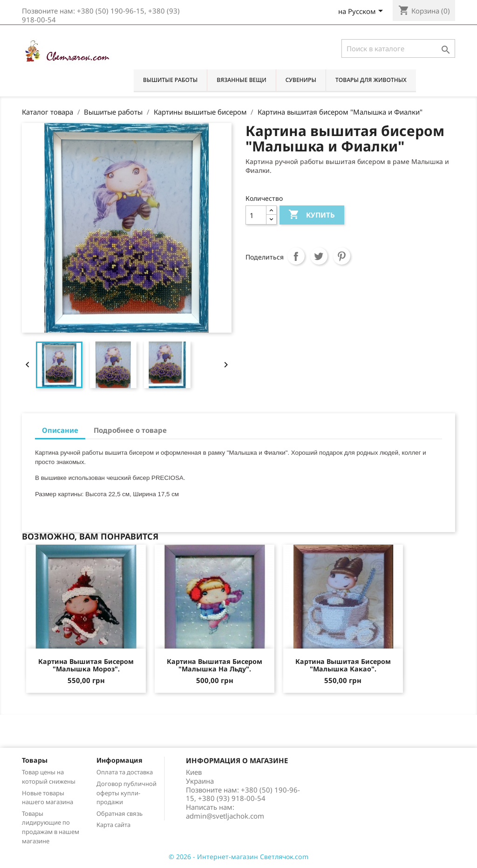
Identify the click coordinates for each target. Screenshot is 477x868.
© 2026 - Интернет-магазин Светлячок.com (238, 857)
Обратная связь (119, 813)
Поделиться (296, 256)
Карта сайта (113, 825)
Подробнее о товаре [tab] (130, 430)
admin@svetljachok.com (225, 816)
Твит (319, 256)
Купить (311, 215)
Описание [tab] (60, 430)
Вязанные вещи (241, 80)
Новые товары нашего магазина (48, 798)
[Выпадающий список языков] (362, 12)
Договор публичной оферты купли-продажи (126, 793)
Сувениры (301, 80)
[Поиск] (398, 49)
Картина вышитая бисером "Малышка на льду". (215, 665)
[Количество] (256, 215)
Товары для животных (371, 80)
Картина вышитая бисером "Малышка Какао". (343, 665)
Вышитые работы (170, 80)
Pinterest (342, 256)
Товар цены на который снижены (49, 777)
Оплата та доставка (125, 772)
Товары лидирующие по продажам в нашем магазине (51, 827)
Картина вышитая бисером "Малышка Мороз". (86, 665)
